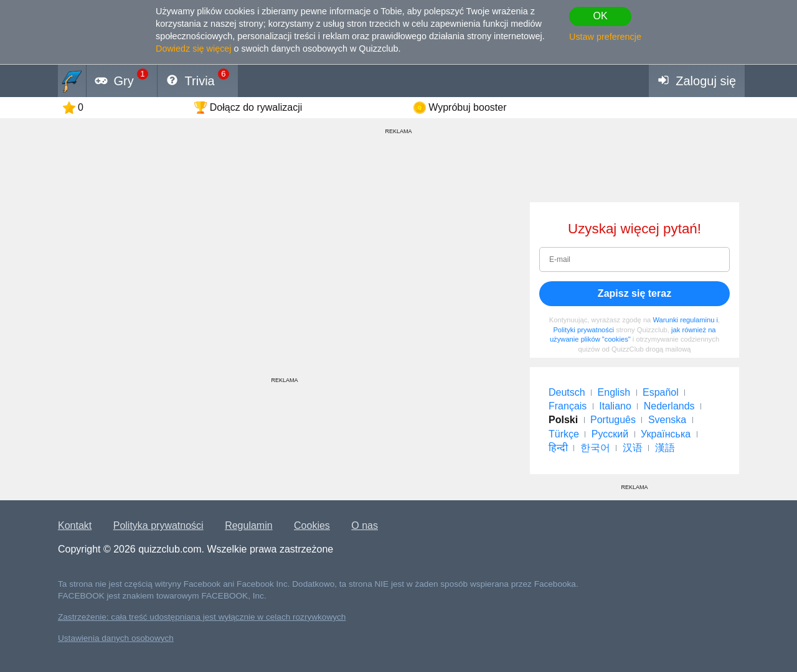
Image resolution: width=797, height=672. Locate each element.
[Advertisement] (285, 289)
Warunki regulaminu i (685, 320)
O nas (365, 525)
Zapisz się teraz (634, 293)
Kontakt (75, 525)
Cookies (312, 525)
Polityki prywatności (583, 330)
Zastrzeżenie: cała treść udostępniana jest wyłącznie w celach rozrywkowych (202, 617)
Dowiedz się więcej (194, 49)
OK (600, 16)
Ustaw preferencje (605, 37)
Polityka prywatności (158, 525)
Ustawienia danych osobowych (116, 638)
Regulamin (248, 525)
